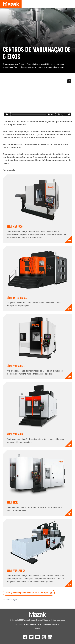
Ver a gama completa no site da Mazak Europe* (29, 593)
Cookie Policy (55, 624)
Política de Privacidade (32, 624)
